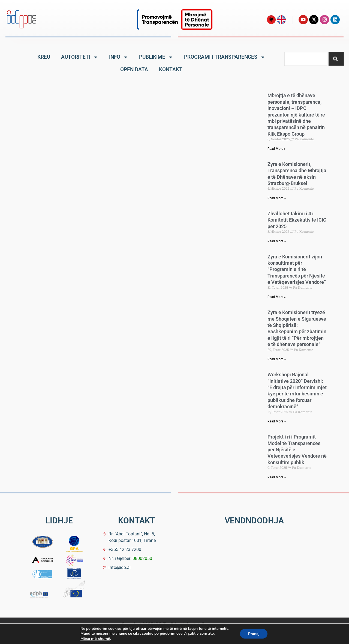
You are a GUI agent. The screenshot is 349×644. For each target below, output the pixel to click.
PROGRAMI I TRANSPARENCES (225, 57)
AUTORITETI (80, 57)
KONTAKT (171, 69)
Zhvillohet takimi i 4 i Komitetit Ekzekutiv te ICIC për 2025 (297, 220)
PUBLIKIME (156, 57)
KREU (44, 57)
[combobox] (306, 59)
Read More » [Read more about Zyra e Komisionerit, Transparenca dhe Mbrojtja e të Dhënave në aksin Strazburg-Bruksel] (277, 198)
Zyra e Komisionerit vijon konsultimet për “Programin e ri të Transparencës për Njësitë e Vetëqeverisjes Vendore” (297, 269)
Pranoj (254, 634)
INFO (119, 57)
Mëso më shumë (95, 639)
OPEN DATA (134, 69)
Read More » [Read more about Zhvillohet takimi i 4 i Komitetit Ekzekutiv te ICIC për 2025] (277, 241)
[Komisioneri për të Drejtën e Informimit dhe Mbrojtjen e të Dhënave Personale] (253, 571)
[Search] (336, 59)
